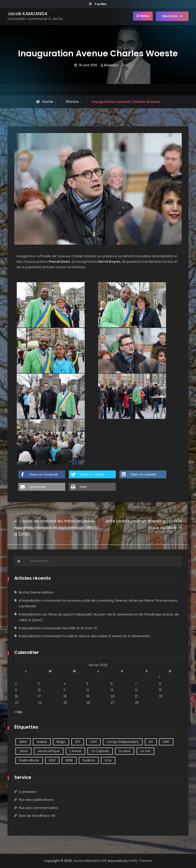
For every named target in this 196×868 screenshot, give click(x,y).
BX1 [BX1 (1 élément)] (78, 742)
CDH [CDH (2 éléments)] (93, 742)
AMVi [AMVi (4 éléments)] (23, 742)
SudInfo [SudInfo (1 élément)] (89, 760)
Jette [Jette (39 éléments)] (23, 751)
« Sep (18, 712)
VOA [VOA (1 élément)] (108, 760)
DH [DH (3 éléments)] (151, 742)
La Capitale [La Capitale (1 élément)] (100, 751)
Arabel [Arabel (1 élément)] (42, 742)
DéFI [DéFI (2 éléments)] (166, 742)
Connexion (28, 791)
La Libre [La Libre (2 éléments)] (125, 751)
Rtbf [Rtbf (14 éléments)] (52, 760)
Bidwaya (111, 65)
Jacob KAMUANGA (27, 14)
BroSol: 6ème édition (36, 592)
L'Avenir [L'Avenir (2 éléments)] (75, 751)
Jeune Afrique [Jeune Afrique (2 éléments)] (49, 751)
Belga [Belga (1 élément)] (61, 742)
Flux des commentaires (38, 807)
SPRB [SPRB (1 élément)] (69, 760)
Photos (72, 102)
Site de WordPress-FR (37, 816)
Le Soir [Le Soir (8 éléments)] (145, 751)
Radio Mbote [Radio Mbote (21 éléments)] (29, 760)
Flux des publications (36, 800)
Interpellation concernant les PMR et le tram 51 (58, 628)
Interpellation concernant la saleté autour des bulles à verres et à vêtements (84, 636)
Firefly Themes (140, 861)
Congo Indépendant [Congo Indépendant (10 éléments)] (123, 742)
